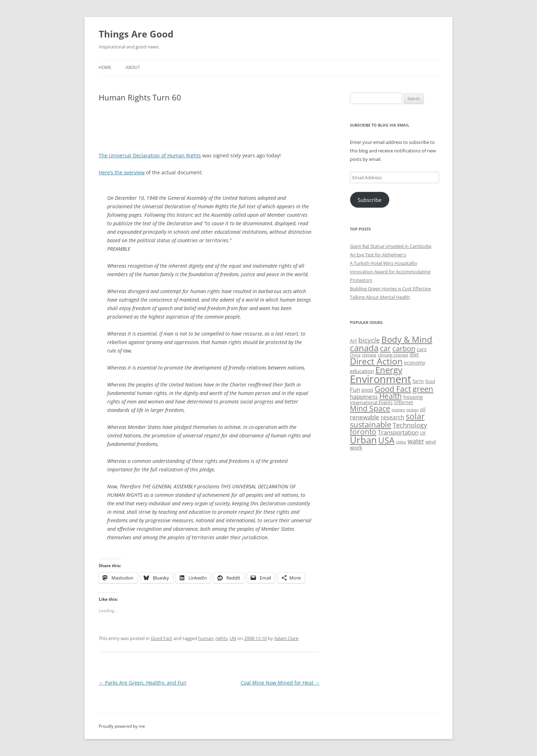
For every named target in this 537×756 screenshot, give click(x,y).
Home (105, 67)
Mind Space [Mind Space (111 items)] (370, 408)
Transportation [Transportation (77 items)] (398, 432)
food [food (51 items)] (430, 381)
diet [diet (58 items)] (414, 354)
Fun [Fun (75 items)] (355, 389)
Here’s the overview (122, 172)
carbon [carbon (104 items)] (404, 348)
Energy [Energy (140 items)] (389, 370)
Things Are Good (136, 34)
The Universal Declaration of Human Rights (150, 155)
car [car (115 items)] (385, 348)
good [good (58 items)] (367, 390)
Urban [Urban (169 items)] (363, 440)
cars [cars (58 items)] (422, 349)
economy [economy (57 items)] (415, 363)
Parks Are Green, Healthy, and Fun (143, 683)
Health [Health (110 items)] (391, 396)
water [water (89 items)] (416, 441)
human (206, 638)
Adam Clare (286, 638)
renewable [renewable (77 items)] (365, 417)
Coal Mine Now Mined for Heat (280, 683)
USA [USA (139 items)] (386, 440)
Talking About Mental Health (380, 297)
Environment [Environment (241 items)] (380, 379)
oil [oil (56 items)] (423, 409)
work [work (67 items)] (356, 447)
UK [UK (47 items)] (423, 433)
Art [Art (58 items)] (353, 341)
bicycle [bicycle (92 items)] (369, 340)
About (133, 67)
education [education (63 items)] (362, 371)
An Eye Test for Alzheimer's (378, 255)
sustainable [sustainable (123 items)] (371, 424)
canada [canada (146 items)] (364, 348)
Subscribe (369, 200)
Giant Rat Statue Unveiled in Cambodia (391, 246)
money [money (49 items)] (398, 410)
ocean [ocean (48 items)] (412, 409)
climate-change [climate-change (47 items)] (393, 355)
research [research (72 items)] (392, 417)
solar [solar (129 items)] (415, 416)
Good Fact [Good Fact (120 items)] (393, 389)
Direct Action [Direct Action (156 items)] (376, 361)
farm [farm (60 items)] (418, 381)
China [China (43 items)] (355, 355)
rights (221, 638)
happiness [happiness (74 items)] (364, 397)
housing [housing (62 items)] (413, 397)
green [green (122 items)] (423, 389)
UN (233, 638)
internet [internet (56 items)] (404, 402)
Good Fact (161, 638)
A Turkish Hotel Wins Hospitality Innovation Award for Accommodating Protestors (390, 272)
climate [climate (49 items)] (369, 355)
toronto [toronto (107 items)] (363, 432)
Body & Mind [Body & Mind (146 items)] (407, 339)
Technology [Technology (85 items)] (410, 425)
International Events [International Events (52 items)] (371, 402)
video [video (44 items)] (401, 442)
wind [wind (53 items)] (431, 442)
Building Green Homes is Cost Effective (390, 289)
